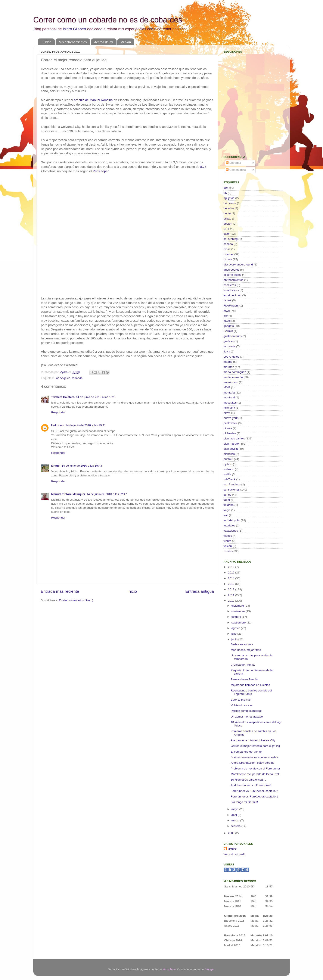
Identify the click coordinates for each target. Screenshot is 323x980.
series (227, 495)
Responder (58, 412)
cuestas (229, 254)
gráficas (229, 341)
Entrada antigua (200, 591)
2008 (232, 833)
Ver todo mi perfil (234, 854)
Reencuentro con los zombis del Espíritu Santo (251, 692)
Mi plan (126, 42)
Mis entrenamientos (73, 42)
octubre (237, 617)
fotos (227, 311)
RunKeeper (100, 171)
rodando (77, 378)
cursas (228, 259)
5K (225, 193)
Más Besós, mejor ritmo (246, 650)
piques (228, 428)
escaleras (230, 285)
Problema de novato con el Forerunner (255, 769)
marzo (236, 820)
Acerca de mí (104, 42)
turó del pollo (232, 520)
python (228, 464)
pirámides (230, 433)
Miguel (56, 466)
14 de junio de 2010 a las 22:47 (107, 494)
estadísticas (231, 290)
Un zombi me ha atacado (247, 717)
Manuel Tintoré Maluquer (68, 494)
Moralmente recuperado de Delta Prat (255, 774)
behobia (229, 208)
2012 (232, 589)
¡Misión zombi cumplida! (246, 711)
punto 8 (228, 459)
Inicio (132, 591)
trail (226, 515)
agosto (236, 628)
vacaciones (231, 531)
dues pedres (232, 270)
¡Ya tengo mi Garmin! (244, 802)
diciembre (238, 606)
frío (226, 316)
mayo (235, 809)
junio (235, 639)
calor (227, 234)
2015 (232, 573)
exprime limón (233, 295)
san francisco (232, 484)
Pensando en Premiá (244, 679)
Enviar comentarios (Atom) (76, 600)
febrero (237, 826)
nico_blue (170, 969)
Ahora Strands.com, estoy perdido (252, 763)
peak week (231, 423)
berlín (227, 213)
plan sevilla (231, 449)
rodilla (227, 474)
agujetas (229, 198)
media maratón (233, 377)
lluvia (227, 351)
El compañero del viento (246, 752)
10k (226, 188)
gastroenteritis (233, 336)
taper (227, 500)
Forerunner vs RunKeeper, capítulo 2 (254, 791)
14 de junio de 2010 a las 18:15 (96, 397)
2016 (232, 567)
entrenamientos (234, 280)
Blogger (209, 969)
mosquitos (230, 403)
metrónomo (231, 382)
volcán (228, 546)
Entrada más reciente (60, 591)
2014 (232, 578)
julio (235, 634)
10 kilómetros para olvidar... (248, 780)
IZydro (232, 849)
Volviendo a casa (242, 705)
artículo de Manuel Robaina (93, 100)
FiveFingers (231, 306)
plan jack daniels (234, 438)
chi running (231, 239)
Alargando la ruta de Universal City (253, 740)
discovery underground (238, 265)
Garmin (228, 331)
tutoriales (229, 525)
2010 (232, 601)
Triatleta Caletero (63, 397)
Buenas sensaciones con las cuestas (254, 757)
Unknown (58, 425)
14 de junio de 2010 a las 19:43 (82, 466)
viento (227, 541)
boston (228, 224)
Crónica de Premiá (243, 665)
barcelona (230, 203)
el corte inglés (232, 275)
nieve (227, 413)
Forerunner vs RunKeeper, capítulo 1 (254, 797)
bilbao (227, 219)
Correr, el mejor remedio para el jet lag (255, 746)
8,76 (203, 167)
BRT (226, 229)
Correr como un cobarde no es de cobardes (108, 20)
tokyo (227, 510)
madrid (228, 362)
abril (235, 815)
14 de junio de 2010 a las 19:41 (86, 425)
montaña (229, 393)
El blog (46, 42)
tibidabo (229, 505)
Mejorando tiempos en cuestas (250, 685)
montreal (229, 397)
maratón (229, 367)
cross (227, 249)
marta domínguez (235, 372)
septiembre (239, 623)
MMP (227, 387)
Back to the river (241, 700)
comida (228, 244)
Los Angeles (62, 378)
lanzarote (230, 346)
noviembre (239, 611)
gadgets (229, 326)
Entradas (233, 163)
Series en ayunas (242, 644)
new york (229, 408)
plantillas (229, 454)
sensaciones (232, 490)
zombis (228, 551)
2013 (232, 584)
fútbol (227, 321)
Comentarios (236, 170)
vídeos (228, 536)
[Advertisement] (250, 121)
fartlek (228, 300)
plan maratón (232, 444)
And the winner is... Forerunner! (251, 785)
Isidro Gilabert (74, 29)
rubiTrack (230, 479)
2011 (232, 595)
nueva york (231, 418)
